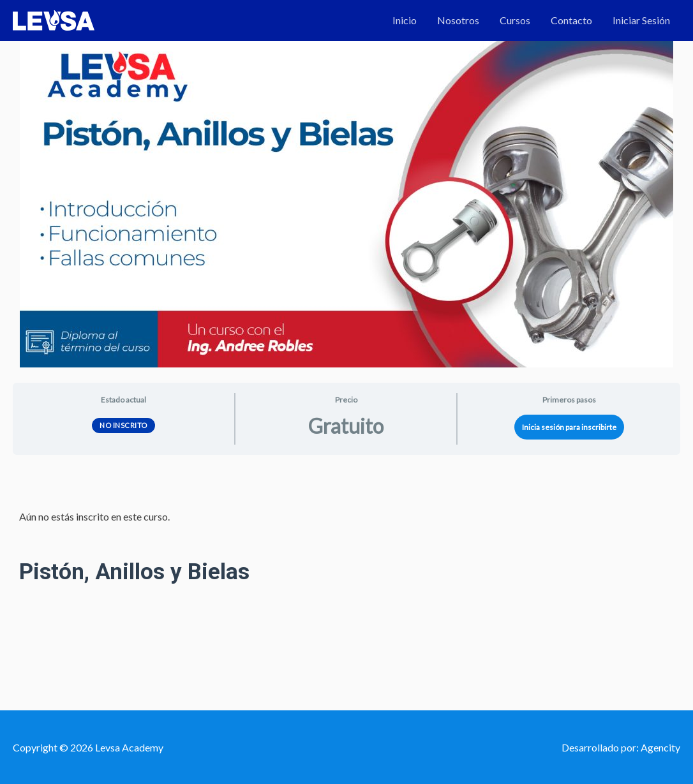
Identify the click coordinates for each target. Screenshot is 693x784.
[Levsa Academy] (54, 19)
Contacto (571, 20)
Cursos (515, 20)
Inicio (405, 20)
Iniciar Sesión (641, 20)
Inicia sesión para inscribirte (569, 427)
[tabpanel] (346, 554)
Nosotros (458, 20)
